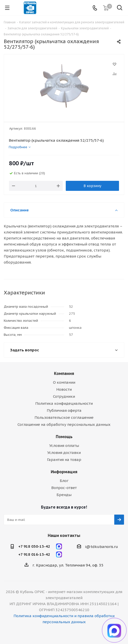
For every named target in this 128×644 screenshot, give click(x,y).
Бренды (64, 495)
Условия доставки (64, 453)
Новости (64, 389)
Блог (64, 481)
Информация (64, 472)
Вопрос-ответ (64, 488)
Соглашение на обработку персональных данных (64, 424)
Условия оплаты (64, 446)
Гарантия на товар (64, 460)
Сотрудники (64, 396)
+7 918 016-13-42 (34, 554)
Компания (64, 373)
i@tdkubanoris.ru (101, 547)
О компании (64, 382)
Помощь (64, 437)
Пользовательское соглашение (64, 417)
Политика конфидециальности (64, 403)
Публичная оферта (64, 410)
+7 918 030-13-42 (34, 546)
